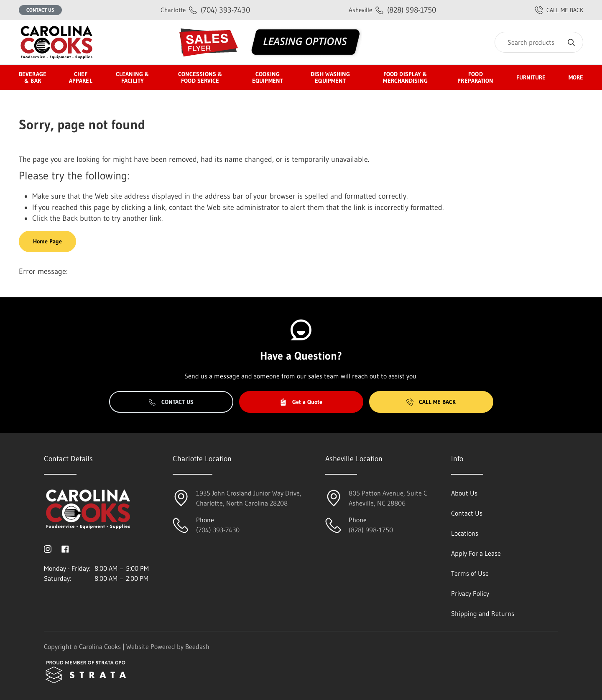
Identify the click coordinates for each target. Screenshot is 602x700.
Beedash (197, 646)
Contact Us (40, 10)
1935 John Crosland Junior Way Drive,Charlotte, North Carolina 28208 (249, 498)
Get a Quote (301, 402)
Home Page (47, 241)
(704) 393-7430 (205, 10)
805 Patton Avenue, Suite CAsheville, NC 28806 (388, 498)
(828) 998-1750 (392, 10)
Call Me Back (431, 402)
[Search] (539, 42)
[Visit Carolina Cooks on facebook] (65, 548)
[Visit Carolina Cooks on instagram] (48, 548)
